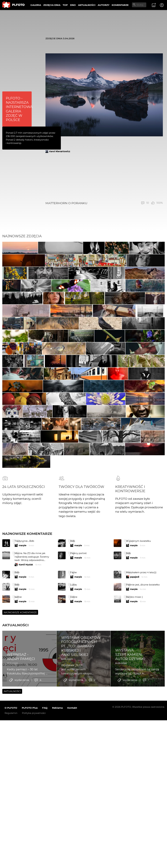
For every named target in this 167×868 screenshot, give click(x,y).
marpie (23, 739)
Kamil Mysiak (26, 758)
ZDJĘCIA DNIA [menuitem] (52, 5)
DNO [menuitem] (73, 5)
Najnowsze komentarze (27, 727)
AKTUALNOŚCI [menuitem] (87, 5)
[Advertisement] (104, 177)
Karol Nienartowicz (60, 151)
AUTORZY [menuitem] (104, 5)
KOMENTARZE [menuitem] (120, 5)
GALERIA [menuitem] (36, 5)
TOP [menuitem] (65, 5)
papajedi (135, 770)
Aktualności (15, 818)
